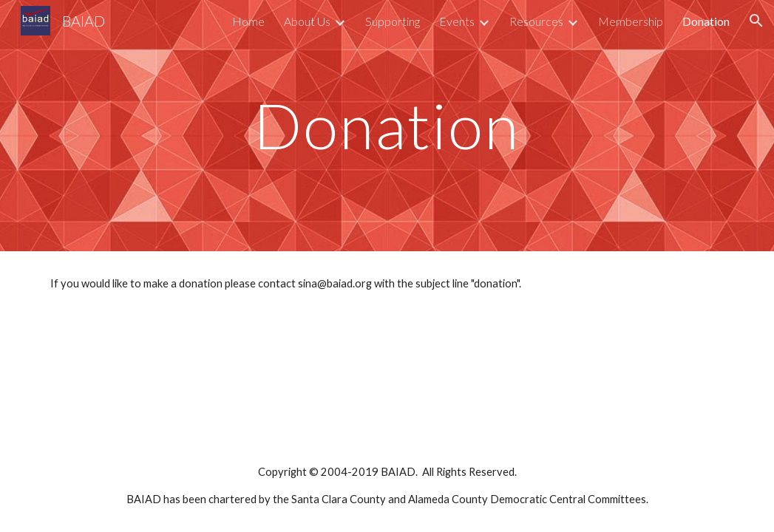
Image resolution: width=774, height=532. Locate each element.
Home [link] (248, 21)
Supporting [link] (393, 21)
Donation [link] (706, 21)
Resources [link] (536, 21)
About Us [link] (307, 21)
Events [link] (457, 21)
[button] (756, 21)
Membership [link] (631, 21)
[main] (387, 125)
